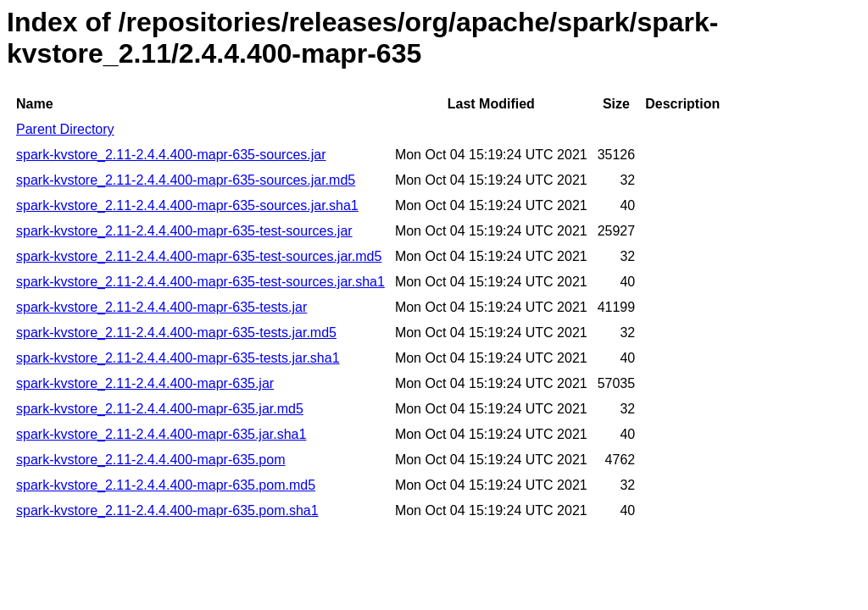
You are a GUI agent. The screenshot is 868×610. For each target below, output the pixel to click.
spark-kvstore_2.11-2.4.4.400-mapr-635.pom (151, 460)
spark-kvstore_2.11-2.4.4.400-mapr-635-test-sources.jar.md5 (199, 256)
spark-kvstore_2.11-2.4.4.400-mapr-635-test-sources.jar (184, 231)
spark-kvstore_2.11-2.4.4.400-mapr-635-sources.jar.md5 (186, 180)
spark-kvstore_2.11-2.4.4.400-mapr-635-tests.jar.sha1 (178, 358)
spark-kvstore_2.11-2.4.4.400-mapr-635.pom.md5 (166, 485)
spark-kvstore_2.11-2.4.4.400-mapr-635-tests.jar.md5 (176, 333)
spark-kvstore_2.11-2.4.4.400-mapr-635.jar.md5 (160, 409)
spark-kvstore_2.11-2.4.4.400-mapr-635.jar (145, 383)
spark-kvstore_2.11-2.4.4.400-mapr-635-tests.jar (161, 307)
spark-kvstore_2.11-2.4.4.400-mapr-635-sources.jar (171, 155)
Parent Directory (65, 129)
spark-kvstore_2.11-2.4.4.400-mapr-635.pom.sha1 (167, 510)
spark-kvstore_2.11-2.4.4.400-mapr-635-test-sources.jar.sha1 (200, 282)
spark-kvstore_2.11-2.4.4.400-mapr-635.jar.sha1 (161, 434)
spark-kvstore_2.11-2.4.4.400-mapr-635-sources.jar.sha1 (187, 205)
